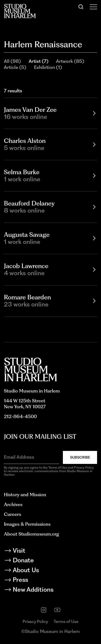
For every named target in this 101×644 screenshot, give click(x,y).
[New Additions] (50, 590)
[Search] (81, 7)
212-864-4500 (20, 416)
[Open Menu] (93, 7)
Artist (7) (39, 61)
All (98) (12, 61)
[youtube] (57, 610)
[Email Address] (32, 457)
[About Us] (50, 571)
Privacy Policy (35, 621)
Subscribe (80, 457)
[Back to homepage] (20, 11)
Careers (12, 514)
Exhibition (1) (48, 67)
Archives (13, 504)
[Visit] (50, 551)
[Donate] (50, 561)
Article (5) (15, 67)
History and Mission (25, 495)
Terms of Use (66, 621)
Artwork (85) (70, 61)
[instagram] (44, 610)
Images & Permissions (27, 524)
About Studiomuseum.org (31, 534)
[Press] (50, 581)
